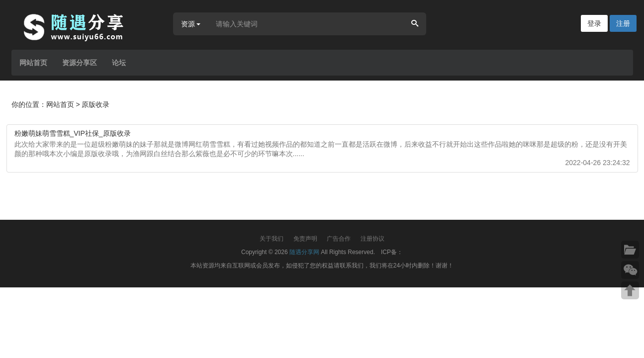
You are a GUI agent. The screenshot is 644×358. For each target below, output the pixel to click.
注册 (623, 23)
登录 (594, 23)
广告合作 (339, 239)
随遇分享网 (304, 252)
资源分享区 (80, 63)
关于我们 (272, 239)
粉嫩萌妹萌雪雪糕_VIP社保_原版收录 (73, 133)
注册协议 (372, 239)
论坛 (119, 63)
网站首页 (33, 63)
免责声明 (305, 239)
